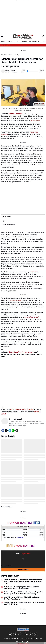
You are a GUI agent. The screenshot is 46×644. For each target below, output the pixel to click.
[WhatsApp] (13, 431)
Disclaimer (39, 639)
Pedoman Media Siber (17, 639)
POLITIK (10, 41)
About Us (7, 639)
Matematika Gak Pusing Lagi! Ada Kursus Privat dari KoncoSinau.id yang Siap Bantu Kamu (21, 588)
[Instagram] (15, 634)
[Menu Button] (2, 36)
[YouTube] (26, 634)
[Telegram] (10, 431)
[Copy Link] (17, 431)
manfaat (34, 272)
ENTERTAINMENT (34, 41)
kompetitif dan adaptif (31, 317)
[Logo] (23, 630)
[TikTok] (31, 634)
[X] (6, 431)
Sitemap (19, 642)
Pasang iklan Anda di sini (23, 643)
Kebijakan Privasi (30, 639)
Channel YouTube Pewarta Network (21, 352)
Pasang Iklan (26, 642)
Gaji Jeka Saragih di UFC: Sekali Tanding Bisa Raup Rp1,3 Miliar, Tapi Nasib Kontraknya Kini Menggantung (23, 593)
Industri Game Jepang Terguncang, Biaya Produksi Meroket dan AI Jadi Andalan (24, 603)
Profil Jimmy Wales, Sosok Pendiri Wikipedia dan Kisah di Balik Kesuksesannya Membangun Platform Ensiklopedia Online (23, 582)
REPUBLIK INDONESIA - (16, 114)
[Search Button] (44, 36)
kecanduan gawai (15, 300)
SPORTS (24, 41)
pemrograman (35, 120)
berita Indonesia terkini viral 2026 (22, 410)
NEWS (3, 41)
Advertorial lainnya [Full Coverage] (23, 570)
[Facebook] (3, 431)
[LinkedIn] (36, 634)
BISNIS (17, 41)
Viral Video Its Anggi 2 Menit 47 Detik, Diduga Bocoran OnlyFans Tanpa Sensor (22, 598)
